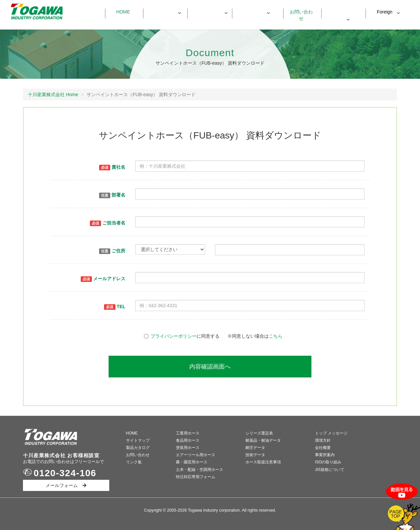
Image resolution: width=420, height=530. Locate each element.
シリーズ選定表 (259, 433)
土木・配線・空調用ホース (199, 470)
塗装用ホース (188, 448)
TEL (115, 307)
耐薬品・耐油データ (263, 440)
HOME (132, 433)
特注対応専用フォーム (196, 477)
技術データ (255, 455)
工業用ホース (188, 433)
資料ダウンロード (344, 12)
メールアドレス (103, 279)
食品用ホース (188, 440)
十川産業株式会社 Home (53, 95)
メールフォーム (66, 485)
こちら (276, 336)
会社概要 (323, 448)
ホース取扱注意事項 (263, 462)
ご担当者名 (108, 223)
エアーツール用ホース (196, 455)
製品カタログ (138, 448)
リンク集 (134, 462)
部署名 (112, 195)
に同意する (182, 336)
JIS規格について (330, 470)
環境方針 (323, 440)
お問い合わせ (299, 12)
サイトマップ (138, 440)
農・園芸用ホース (192, 462)
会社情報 (251, 12)
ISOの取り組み (328, 462)
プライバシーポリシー (174, 336)
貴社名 (112, 167)
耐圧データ (255, 448)
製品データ (206, 12)
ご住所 (112, 251)
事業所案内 (325, 455)
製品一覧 (162, 12)
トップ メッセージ (331, 433)
